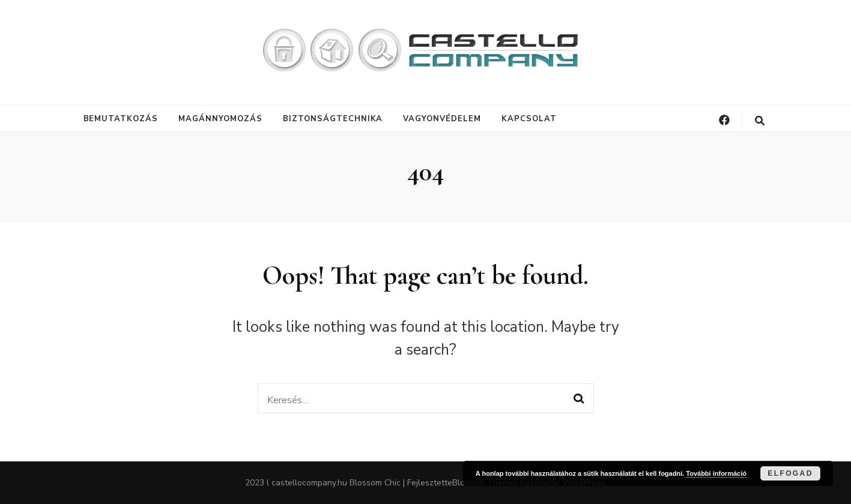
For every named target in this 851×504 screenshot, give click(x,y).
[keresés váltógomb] (760, 121)
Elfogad (790, 473)
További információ (716, 473)
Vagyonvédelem (442, 119)
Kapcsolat (529, 119)
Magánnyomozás (220, 119)
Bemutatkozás (121, 119)
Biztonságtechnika (333, 119)
